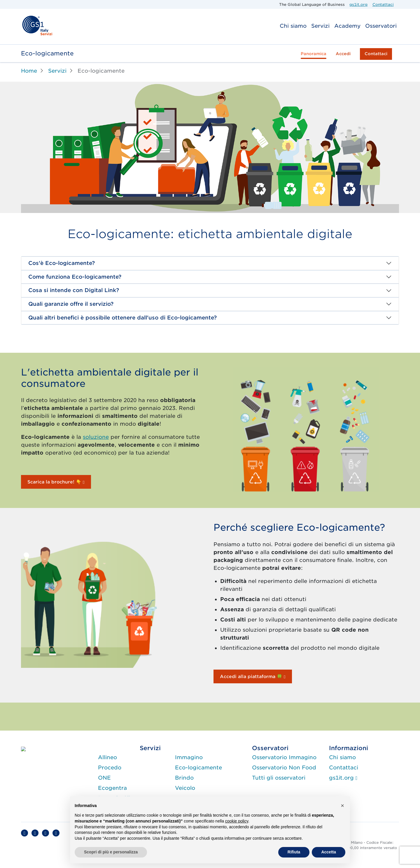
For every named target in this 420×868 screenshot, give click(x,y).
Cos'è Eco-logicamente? (62, 263)
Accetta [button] (329, 852)
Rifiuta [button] (294, 852)
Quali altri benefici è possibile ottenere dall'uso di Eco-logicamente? (123, 318)
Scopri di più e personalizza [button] (111, 852)
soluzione (96, 437)
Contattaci (383, 5)
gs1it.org (358, 5)
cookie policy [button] (237, 821)
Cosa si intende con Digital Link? (74, 290)
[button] (342, 806)
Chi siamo (293, 26)
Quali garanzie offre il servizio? (71, 304)
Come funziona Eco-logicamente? (75, 277)
